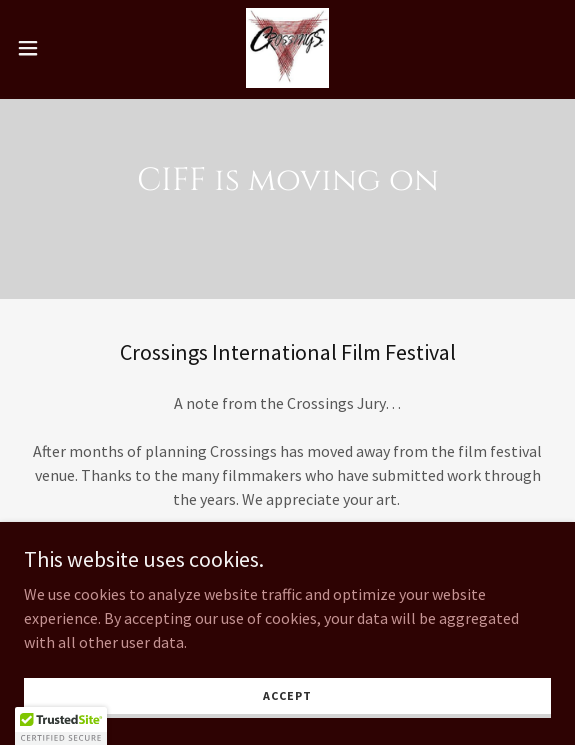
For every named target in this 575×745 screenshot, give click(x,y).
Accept (287, 695)
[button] (50, 48)
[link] (287, 48)
